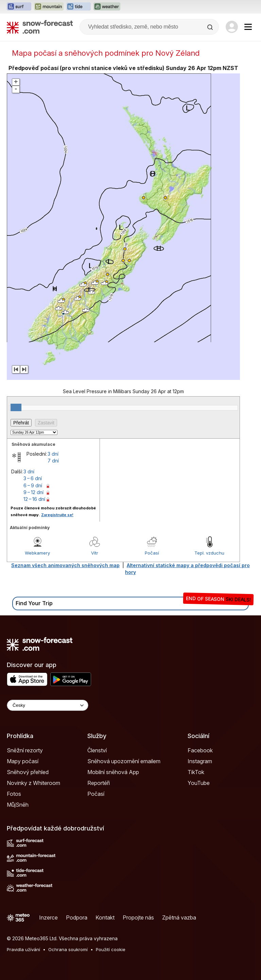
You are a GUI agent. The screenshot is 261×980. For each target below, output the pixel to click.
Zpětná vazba (179, 917)
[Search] (211, 27)
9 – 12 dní (33, 492)
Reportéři (99, 783)
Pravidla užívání (23, 949)
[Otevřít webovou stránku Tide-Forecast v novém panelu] (79, 7)
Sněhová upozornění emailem (124, 761)
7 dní (53, 461)
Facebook (200, 750)
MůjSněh (18, 805)
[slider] (16, 407)
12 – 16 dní (34, 499)
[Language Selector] (48, 705)
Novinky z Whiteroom (33, 783)
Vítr (95, 553)
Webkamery (37, 553)
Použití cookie (111, 949)
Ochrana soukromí (68, 949)
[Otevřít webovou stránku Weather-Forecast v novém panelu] (107, 7)
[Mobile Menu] (248, 27)
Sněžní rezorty (25, 750)
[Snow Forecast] (40, 27)
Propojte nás (138, 917)
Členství (97, 750)
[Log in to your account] (232, 27)
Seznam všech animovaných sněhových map (65, 565)
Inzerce (48, 917)
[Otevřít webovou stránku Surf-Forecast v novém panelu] (19, 7)
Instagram (200, 761)
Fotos (14, 794)
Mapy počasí (23, 761)
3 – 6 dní (33, 478)
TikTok (196, 772)
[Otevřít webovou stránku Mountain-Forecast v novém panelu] (49, 7)
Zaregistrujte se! (57, 515)
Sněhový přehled (28, 772)
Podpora (77, 917)
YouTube (199, 783)
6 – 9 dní (33, 485)
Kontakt (105, 917)
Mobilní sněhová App (113, 772)
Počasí (152, 553)
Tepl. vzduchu (209, 553)
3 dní (53, 454)
